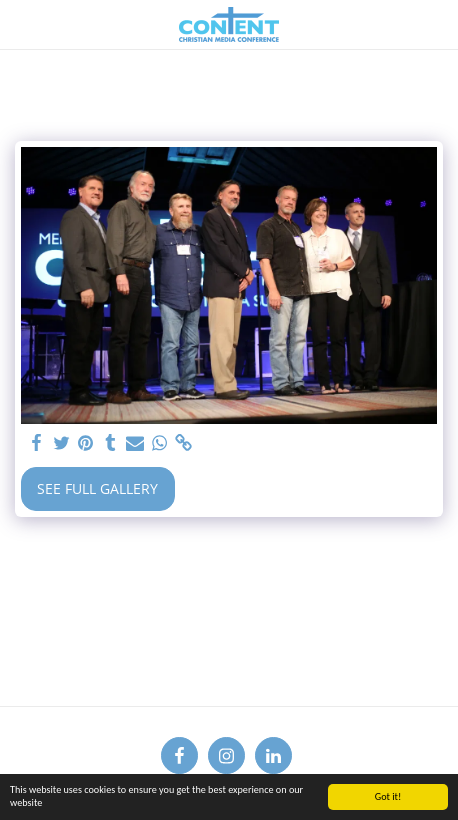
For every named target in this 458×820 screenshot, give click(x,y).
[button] (22, 23)
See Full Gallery (97, 488)
